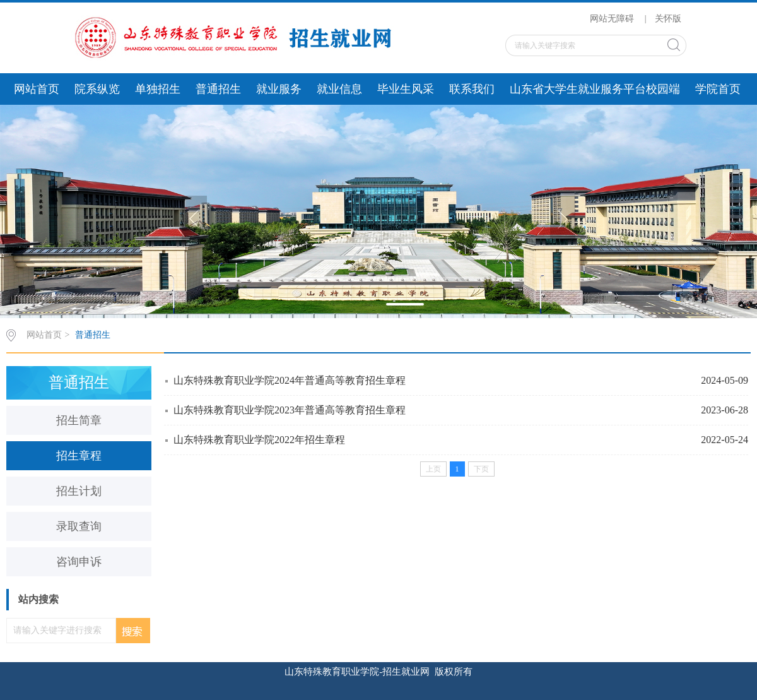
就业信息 (339, 89)
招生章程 (79, 456)
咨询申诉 (79, 562)
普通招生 (218, 89)
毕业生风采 (406, 89)
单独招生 (158, 89)
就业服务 (279, 89)
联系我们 (472, 89)
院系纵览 (97, 89)
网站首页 (37, 89)
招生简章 (79, 420)
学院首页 (718, 89)
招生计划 (79, 491)
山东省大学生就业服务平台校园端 (595, 89)
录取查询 (79, 526)
